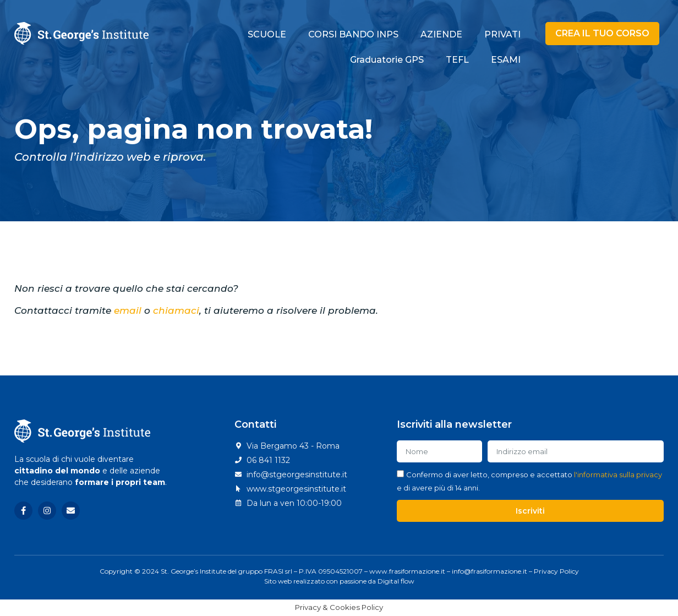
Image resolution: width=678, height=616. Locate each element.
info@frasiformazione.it (490, 571)
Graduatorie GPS (387, 60)
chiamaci (176, 310)
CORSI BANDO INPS (353, 34)
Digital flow (396, 581)
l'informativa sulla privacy (618, 475)
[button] (602, 34)
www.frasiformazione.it (407, 571)
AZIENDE (441, 34)
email (128, 310)
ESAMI (506, 60)
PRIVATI (502, 34)
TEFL (457, 60)
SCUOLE (267, 34)
